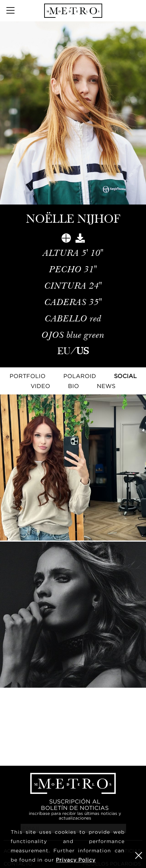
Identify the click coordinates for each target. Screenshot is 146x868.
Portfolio (28, 376)
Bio (74, 386)
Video (40, 386)
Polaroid (80, 376)
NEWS (106, 386)
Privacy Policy (76, 860)
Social (125, 376)
